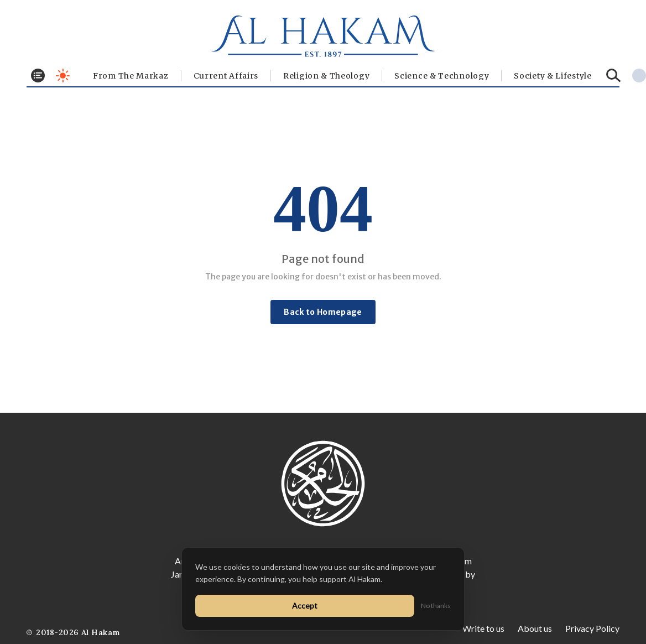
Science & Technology (442, 76)
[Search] (614, 76)
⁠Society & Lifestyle (553, 76)
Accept (305, 606)
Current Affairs (226, 76)
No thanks (436, 606)
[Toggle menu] (38, 76)
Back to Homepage (323, 312)
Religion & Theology (326, 76)
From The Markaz (131, 76)
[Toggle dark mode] (63, 76)
